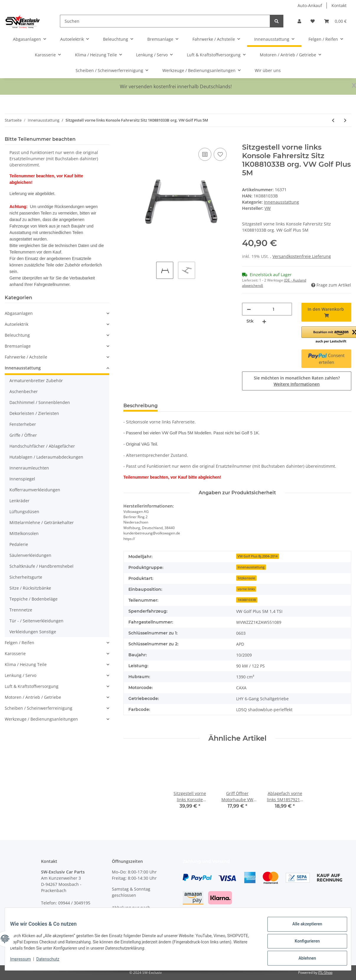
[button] (299, 21)
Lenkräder (19, 501)
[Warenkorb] (335, 21)
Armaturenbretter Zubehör (36, 381)
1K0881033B (247, 600)
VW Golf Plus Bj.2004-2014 (258, 556)
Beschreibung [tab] (141, 406)
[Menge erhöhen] (264, 321)
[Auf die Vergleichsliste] (205, 154)
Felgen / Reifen (19, 643)
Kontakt (339, 5)
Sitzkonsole (246, 578)
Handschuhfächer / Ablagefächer (42, 446)
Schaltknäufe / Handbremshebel (41, 566)
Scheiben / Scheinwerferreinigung (39, 708)
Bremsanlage (18, 346)
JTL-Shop (325, 972)
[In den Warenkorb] (128, 140)
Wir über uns (268, 70)
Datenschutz (52, 962)
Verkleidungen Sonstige (33, 632)
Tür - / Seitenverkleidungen (36, 621)
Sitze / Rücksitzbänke (30, 588)
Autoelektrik (17, 324)
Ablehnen (303, 959)
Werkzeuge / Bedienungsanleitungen (41, 719)
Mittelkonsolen (24, 533)
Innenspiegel (22, 479)
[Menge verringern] (249, 309)
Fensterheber (23, 424)
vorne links (246, 589)
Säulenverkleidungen (30, 555)
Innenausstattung (281, 202)
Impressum (25, 962)
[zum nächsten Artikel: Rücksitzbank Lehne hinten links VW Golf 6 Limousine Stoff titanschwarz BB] (345, 120)
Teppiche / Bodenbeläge (34, 599)
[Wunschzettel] (313, 21)
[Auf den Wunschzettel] (220, 154)
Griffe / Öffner (23, 435)
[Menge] (273, 309)
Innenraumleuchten (29, 468)
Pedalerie (19, 544)
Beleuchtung (17, 335)
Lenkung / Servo (21, 675)
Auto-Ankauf (310, 5)
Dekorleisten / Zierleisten (34, 413)
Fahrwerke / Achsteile (26, 357)
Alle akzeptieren (303, 928)
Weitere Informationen (297, 384)
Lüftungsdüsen (24, 512)
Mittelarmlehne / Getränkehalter (42, 522)
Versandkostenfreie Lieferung (302, 256)
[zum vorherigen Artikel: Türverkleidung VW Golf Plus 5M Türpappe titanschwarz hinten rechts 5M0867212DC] (333, 120)
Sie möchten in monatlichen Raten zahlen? (297, 381)
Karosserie (15, 653)
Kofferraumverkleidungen (35, 490)
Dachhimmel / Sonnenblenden (40, 402)
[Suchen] (165, 21)
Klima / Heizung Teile (26, 664)
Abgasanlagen (19, 313)
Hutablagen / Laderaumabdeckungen (46, 457)
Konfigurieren (303, 944)
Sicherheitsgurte (26, 577)
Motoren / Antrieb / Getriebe (33, 697)
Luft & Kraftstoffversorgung (32, 686)
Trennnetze (21, 610)
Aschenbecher (24, 391)
